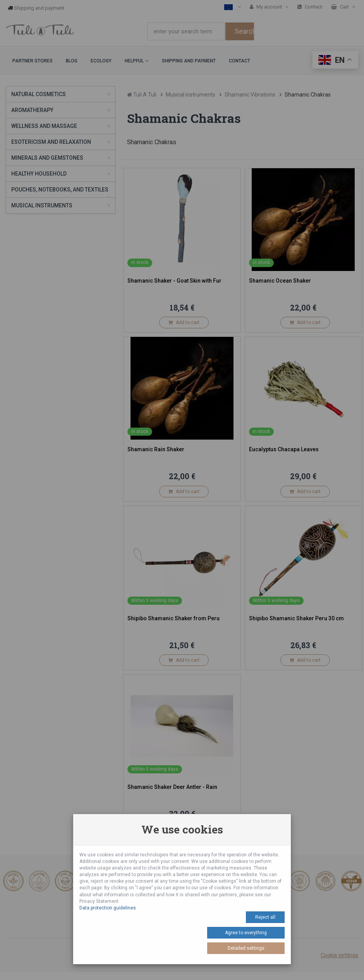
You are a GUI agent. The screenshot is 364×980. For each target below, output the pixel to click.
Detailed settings (246, 948)
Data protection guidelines (108, 908)
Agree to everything (246, 933)
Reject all (265, 917)
